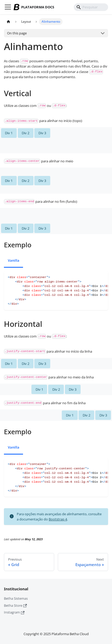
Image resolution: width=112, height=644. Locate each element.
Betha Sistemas (16, 598)
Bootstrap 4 (58, 519)
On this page (17, 33)
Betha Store (15, 605)
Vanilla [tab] (14, 260)
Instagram (14, 612)
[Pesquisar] (91, 7)
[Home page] (9, 22)
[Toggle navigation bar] (8, 7)
